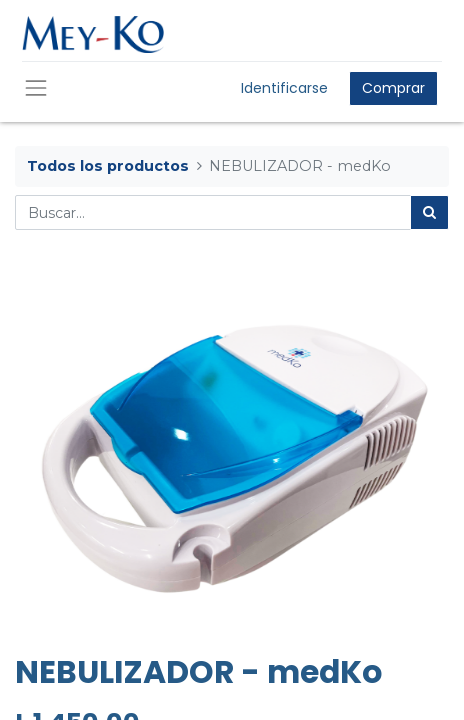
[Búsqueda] (429, 212)
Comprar (393, 88)
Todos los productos (108, 166)
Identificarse (284, 88)
